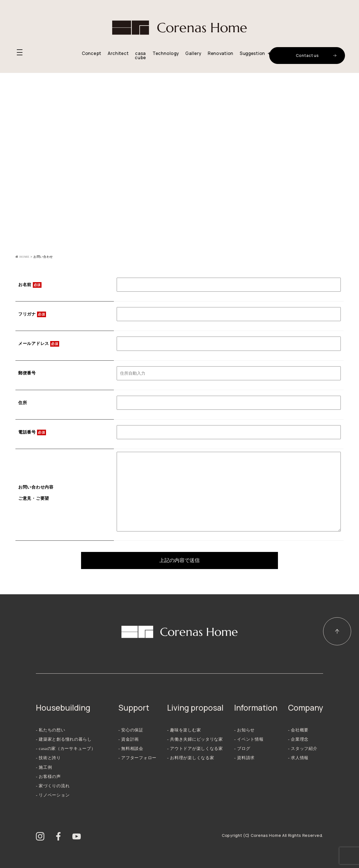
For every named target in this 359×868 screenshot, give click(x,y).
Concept (92, 53)
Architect (118, 53)
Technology (166, 53)
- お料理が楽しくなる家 (191, 758)
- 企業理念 (298, 739)
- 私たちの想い (51, 730)
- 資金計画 (129, 739)
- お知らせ (244, 730)
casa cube (141, 56)
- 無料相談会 (131, 748)
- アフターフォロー (137, 758)
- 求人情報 (298, 758)
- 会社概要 (298, 730)
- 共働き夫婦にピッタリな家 (195, 739)
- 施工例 (44, 767)
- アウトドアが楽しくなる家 (195, 748)
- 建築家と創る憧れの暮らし (64, 739)
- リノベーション (53, 795)
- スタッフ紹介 (303, 748)
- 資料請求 (244, 758)
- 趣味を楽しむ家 (184, 730)
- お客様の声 (48, 776)
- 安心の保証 (131, 730)
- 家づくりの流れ (53, 786)
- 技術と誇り (48, 758)
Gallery (193, 53)
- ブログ (242, 748)
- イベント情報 (249, 739)
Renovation (221, 53)
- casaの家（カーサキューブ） (66, 748)
